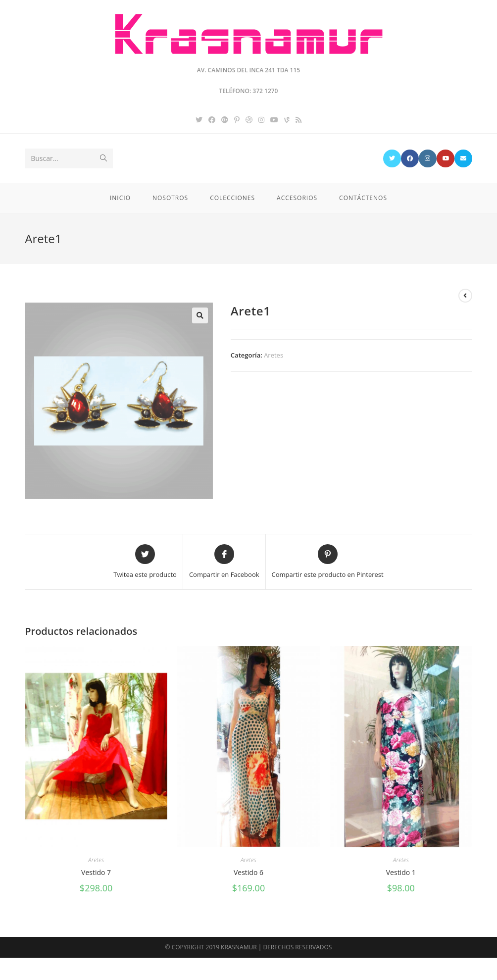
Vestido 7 (96, 872)
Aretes (273, 355)
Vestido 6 (248, 872)
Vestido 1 (401, 872)
